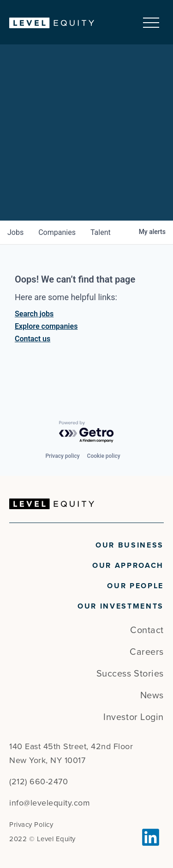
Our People (135, 586)
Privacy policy (62, 456)
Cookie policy (104, 456)
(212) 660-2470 (39, 782)
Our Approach (128, 566)
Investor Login (134, 717)
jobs (15, 232)
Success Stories (130, 674)
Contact (147, 630)
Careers (147, 652)
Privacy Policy (31, 825)
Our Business (130, 545)
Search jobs (34, 314)
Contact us (33, 339)
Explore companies (46, 326)
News (152, 696)
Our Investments (121, 606)
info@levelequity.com (50, 803)
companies (57, 232)
